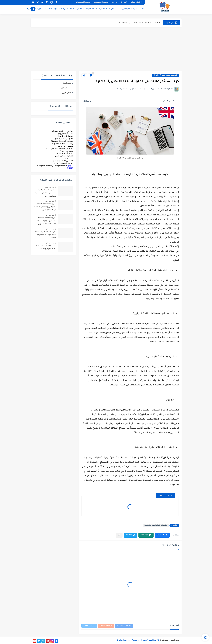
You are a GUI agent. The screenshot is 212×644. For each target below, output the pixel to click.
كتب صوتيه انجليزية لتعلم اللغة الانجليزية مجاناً (46, 247)
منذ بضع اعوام (49, 187)
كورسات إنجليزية (34, 9)
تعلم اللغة (67, 83)
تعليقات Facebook (124, 626)
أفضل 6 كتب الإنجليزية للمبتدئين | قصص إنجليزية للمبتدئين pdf (45, 193)
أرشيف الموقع (136, 2)
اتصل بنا (124, 2)
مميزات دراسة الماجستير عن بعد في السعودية (140, 24)
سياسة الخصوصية (101, 2)
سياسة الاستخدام (83, 2)
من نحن (114, 2)
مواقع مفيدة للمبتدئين (87, 9)
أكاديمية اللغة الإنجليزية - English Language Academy (138, 640)
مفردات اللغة (109, 9)
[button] (162, 535)
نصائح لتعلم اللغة (67, 9)
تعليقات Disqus (89, 626)
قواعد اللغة (52, 9)
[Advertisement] (106, 49)
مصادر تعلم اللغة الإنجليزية (133, 9)
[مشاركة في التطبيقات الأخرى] (119, 535)
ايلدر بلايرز (66, 92)
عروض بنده (66, 88)
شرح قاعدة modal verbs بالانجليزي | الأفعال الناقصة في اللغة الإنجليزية (45, 207)
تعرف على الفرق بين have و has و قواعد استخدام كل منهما (45, 235)
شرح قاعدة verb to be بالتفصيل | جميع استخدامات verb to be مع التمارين (45, 221)
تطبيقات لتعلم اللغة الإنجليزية (166, 75)
